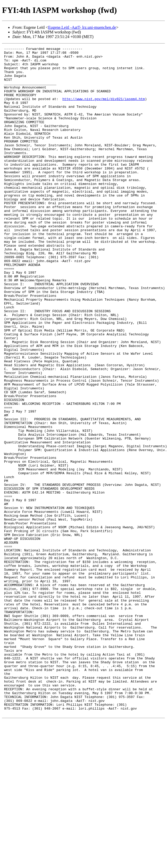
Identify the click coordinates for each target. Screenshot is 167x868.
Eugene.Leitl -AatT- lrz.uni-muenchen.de (82, 27)
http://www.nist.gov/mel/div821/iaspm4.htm (104, 110)
